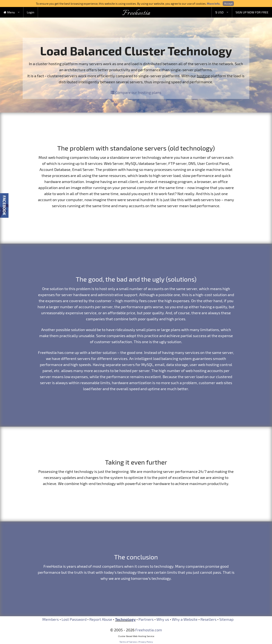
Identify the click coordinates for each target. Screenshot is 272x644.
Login (31, 12)
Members (51, 619)
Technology (125, 619)
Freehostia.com (149, 630)
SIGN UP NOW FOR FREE (252, 12)
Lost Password (74, 619)
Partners (146, 619)
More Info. (214, 4)
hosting (203, 76)
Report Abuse (101, 619)
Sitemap (226, 619)
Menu (9, 12)
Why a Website (185, 619)
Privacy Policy (146, 642)
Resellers (208, 619)
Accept (228, 3)
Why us (163, 619)
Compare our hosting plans (136, 92)
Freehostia (136, 13)
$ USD (219, 12)
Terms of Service (128, 642)
